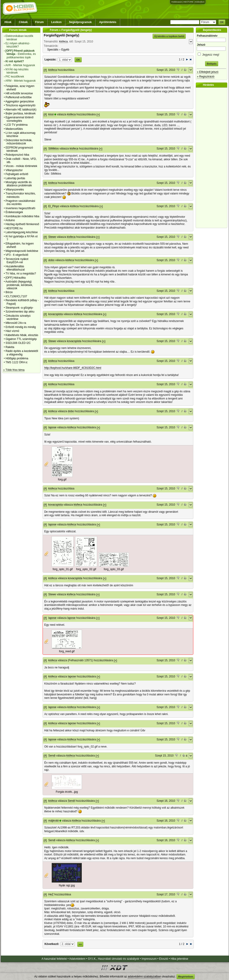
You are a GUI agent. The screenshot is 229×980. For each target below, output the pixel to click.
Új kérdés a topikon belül (169, 36)
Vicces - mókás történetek (21, 166)
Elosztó (164, 959)
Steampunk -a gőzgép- (19, 308)
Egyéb (65, 50)
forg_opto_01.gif (63, 569)
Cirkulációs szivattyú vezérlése (18, 317)
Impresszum (149, 959)
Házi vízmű (12, 331)
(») (98, 114)
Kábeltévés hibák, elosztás (22, 335)
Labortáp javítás (15, 178)
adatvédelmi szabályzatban (144, 977)
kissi (51, 114)
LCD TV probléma (17, 125)
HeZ (51, 894)
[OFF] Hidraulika (16, 278)
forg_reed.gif (67, 651)
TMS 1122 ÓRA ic (17, 362)
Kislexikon (200, 2)
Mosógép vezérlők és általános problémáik (19, 184)
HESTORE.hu (14, 228)
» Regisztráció (206, 77)
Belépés (212, 64)
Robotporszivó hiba (17, 155)
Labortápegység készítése (22, 232)
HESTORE (188, 2)
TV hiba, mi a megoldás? (21, 274)
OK (222, 22)
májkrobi (54, 821)
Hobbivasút (176, 2)
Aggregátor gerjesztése (20, 101)
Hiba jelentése (180, 959)
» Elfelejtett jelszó (207, 72)
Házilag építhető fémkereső (22, 224)
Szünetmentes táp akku (20, 312)
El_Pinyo (54, 206)
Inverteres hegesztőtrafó (20, 208)
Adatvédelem (77, 959)
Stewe (52, 237)
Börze (9, 292)
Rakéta (10, 347)
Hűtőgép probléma (17, 358)
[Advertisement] (213, 158)
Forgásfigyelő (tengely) (61, 35)
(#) (45, 70)
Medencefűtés (14, 129)
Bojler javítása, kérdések (21, 113)
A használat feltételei (54, 959)
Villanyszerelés (15, 190)
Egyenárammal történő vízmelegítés (19, 119)
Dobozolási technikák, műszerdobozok (19, 142)
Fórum (39, 22)
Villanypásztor (14, 170)
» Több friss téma (14, 370)
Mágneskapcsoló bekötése (22, 251)
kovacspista (56, 314)
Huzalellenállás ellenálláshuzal (15, 268)
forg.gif (62, 480)
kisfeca (63, 42)
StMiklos (54, 149)
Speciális (53, 50)
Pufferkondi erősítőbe (19, 97)
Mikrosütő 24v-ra (16, 323)
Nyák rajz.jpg (67, 885)
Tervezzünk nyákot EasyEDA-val (17, 261)
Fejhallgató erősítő (17, 174)
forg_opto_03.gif (114, 569)
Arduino (10, 220)
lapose (52, 427)
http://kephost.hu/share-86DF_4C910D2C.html (73, 368)
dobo (51, 260)
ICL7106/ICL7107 (16, 296)
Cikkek (23, 22)
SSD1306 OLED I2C (18, 343)
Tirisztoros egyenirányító (20, 105)
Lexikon (56, 22)
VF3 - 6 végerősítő (17, 255)
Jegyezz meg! (212, 54)
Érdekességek (14, 212)
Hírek (8, 22)
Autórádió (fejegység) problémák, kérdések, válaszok (19, 285)
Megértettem (186, 977)
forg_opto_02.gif (86, 569)
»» (80, 944)
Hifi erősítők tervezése (19, 93)
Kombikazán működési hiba (22, 216)
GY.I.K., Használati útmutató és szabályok (114, 959)
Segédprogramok (80, 22)
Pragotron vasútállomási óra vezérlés (20, 203)
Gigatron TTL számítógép (21, 339)
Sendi (52, 756)
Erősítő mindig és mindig (21, 327)
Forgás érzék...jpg (67, 792)
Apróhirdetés (108, 22)
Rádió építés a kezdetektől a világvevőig (22, 353)
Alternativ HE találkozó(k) (21, 110)
